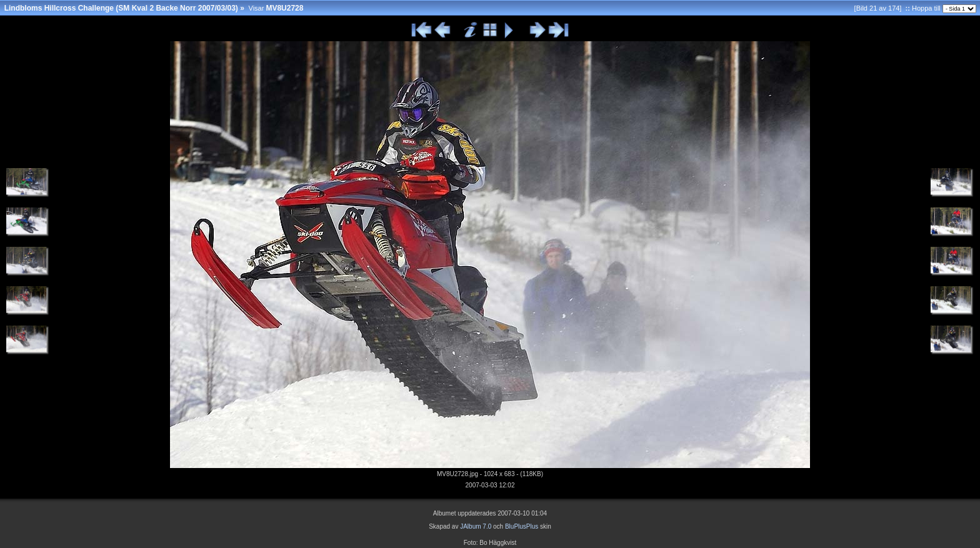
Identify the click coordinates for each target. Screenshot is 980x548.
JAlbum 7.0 (476, 526)
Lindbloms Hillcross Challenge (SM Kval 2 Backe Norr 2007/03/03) (121, 8)
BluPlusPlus (522, 526)
